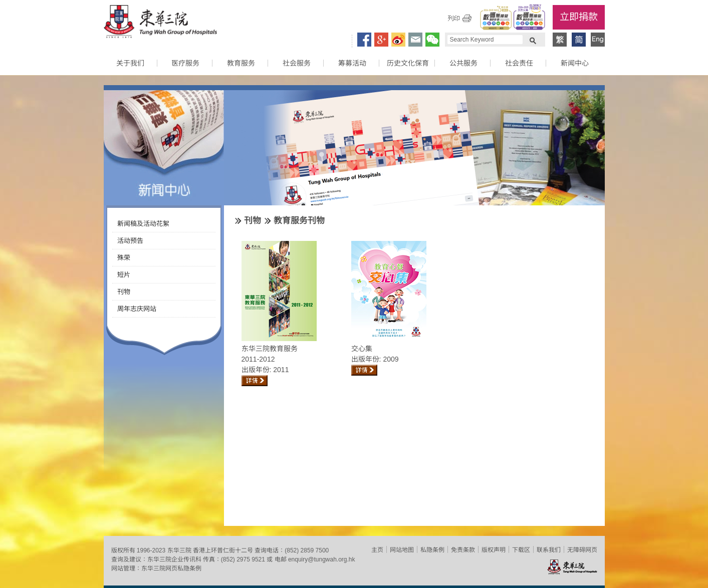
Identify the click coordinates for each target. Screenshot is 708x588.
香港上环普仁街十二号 (223, 550)
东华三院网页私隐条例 (171, 568)
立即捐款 (579, 17)
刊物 (124, 292)
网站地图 (402, 550)
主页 (377, 550)
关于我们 (130, 63)
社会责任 (519, 63)
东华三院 (160, 23)
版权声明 (494, 550)
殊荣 (124, 258)
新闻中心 (575, 63)
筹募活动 (352, 63)
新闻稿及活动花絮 (143, 224)
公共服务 (463, 63)
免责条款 (463, 550)
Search (533, 40)
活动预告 (130, 241)
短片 (124, 275)
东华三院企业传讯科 (174, 559)
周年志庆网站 (137, 309)
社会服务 (297, 63)
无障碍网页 (582, 550)
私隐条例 (432, 550)
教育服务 (241, 63)
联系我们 (549, 550)
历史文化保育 (408, 63)
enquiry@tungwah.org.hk (322, 559)
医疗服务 (185, 63)
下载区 (521, 550)
